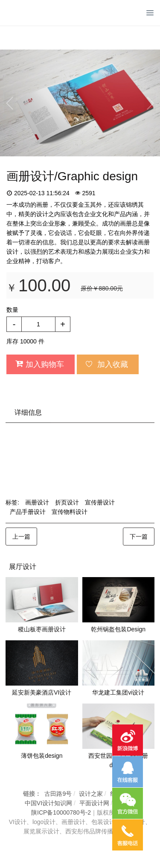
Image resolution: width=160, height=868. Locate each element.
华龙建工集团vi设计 (118, 692)
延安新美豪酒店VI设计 (42, 692)
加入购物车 (39, 364)
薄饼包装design (42, 756)
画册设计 (37, 502)
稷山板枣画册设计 (42, 629)
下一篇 (139, 537)
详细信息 (28, 412)
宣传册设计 (100, 502)
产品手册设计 (28, 512)
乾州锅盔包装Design (118, 629)
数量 (12, 310)
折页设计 (67, 502)
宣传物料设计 (70, 512)
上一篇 (21, 537)
